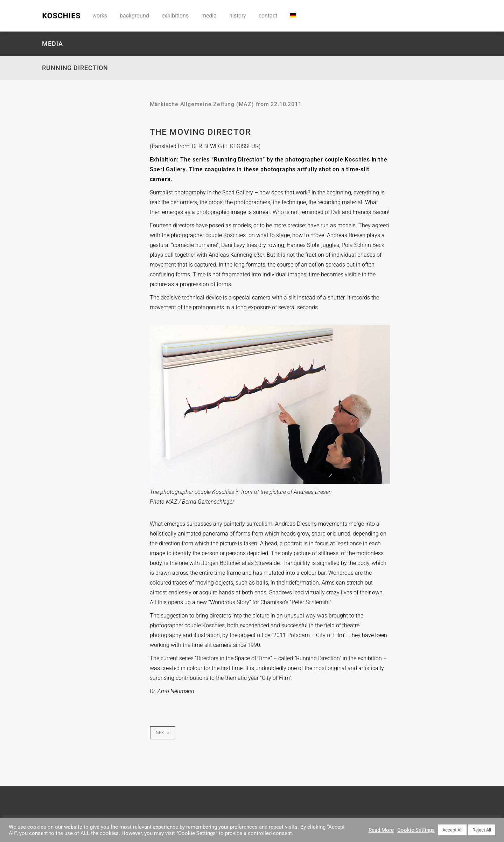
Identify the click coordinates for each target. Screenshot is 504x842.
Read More (381, 830)
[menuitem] (293, 16)
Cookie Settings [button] (416, 830)
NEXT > (163, 733)
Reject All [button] (482, 830)
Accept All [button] (452, 830)
